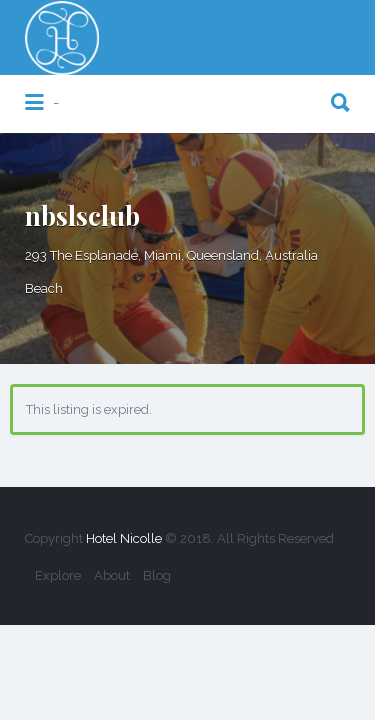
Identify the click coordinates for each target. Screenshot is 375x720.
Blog (157, 575)
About (112, 575)
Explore (58, 575)
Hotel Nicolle (124, 538)
